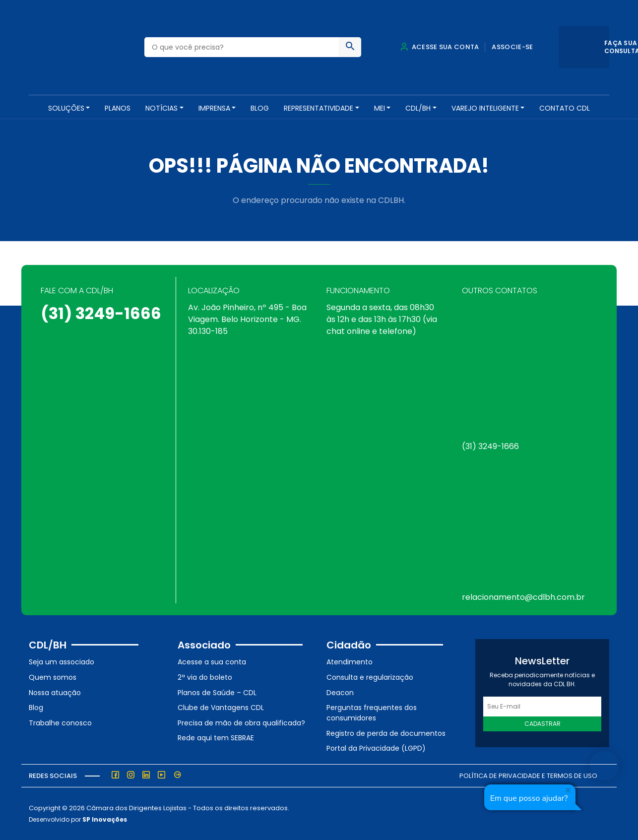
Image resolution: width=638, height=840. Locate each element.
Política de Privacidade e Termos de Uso (528, 776)
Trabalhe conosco (60, 723)
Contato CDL (565, 108)
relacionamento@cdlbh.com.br (523, 597)
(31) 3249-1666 (101, 313)
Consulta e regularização (370, 677)
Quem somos (53, 677)
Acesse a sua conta (212, 662)
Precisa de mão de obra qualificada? (241, 723)
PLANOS (118, 108)
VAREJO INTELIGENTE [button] (485, 108)
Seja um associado (62, 662)
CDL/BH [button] (418, 108)
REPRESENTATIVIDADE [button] (319, 108)
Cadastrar (542, 724)
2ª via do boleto (205, 677)
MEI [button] (380, 108)
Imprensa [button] (214, 108)
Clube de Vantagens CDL (221, 708)
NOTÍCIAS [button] (161, 108)
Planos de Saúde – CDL (217, 693)
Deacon (340, 693)
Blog (260, 108)
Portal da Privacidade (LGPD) (376, 748)
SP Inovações (105, 819)
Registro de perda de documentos (386, 733)
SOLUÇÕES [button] (66, 108)
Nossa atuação (55, 693)
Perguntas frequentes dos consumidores (372, 713)
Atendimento (350, 662)
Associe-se (512, 47)
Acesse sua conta (440, 47)
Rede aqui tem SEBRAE (216, 738)
